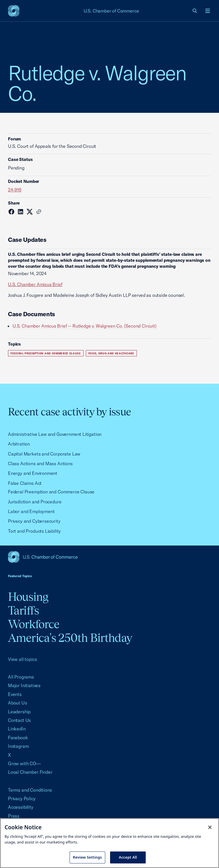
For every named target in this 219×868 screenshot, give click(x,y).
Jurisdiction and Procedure (35, 502)
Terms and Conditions (30, 790)
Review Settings (88, 857)
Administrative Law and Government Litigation (55, 434)
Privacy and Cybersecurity (34, 521)
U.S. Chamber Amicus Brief (35, 284)
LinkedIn (17, 729)
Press (14, 816)
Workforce (34, 624)
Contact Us (19, 720)
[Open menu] (208, 11)
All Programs (21, 677)
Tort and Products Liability (34, 531)
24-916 (15, 190)
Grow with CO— (24, 763)
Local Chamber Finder (30, 772)
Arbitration (19, 444)
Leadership (19, 712)
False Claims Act (25, 483)
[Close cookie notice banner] (210, 827)
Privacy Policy (22, 798)
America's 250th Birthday (70, 638)
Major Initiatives (24, 685)
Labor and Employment (31, 511)
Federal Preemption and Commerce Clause (46, 353)
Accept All (128, 857)
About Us (18, 703)
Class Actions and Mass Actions (40, 463)
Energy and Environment (33, 473)
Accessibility (21, 807)
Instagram (18, 746)
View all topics (22, 659)
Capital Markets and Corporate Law (44, 454)
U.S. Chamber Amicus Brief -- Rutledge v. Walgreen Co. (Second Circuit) (85, 326)
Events (15, 694)
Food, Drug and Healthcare (111, 353)
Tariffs (23, 610)
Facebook (18, 738)
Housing (28, 597)
